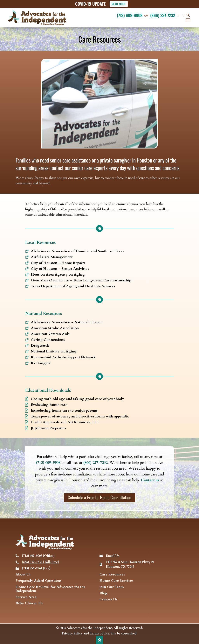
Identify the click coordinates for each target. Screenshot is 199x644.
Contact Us (108, 599)
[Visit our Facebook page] (178, 15)
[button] (188, 15)
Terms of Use (99, 633)
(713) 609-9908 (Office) (38, 556)
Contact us (150, 480)
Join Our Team (112, 587)
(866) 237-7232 (163, 15)
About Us (23, 575)
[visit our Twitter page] (183, 15)
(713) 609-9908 (130, 15)
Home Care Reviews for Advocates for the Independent (51, 589)
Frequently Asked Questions (38, 581)
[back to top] (99, 640)
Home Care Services (116, 581)
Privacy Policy (72, 633)
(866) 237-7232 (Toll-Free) (41, 562)
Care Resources (112, 575)
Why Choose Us (29, 603)
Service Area (26, 597)
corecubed (129, 633)
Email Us (113, 556)
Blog (103, 593)
